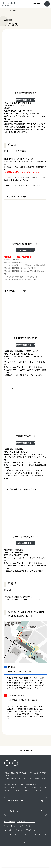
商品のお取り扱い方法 (13, 852)
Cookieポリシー (11, 848)
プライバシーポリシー (26, 843)
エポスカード (13, 833)
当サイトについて (12, 856)
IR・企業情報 (10, 843)
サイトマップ (25, 848)
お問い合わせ (30, 852)
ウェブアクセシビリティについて (34, 856)
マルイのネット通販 (15, 823)
